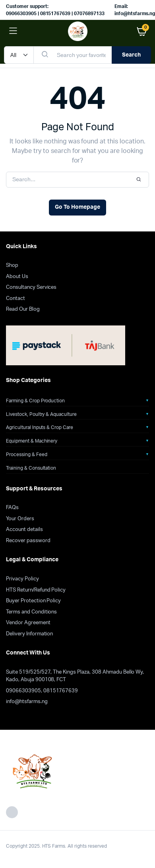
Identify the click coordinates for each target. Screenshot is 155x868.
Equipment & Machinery (32, 441)
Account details (24, 530)
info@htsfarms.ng (27, 702)
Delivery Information (29, 634)
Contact (15, 299)
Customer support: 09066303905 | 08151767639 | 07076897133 (55, 10)
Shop (12, 265)
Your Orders (20, 519)
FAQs (12, 508)
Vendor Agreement (28, 623)
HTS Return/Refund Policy (36, 590)
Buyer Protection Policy (33, 601)
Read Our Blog (23, 309)
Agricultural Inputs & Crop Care (40, 427)
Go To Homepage (77, 207)
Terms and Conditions (31, 612)
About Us (17, 277)
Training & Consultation (31, 468)
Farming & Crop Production (35, 401)
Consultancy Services (31, 287)
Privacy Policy (22, 579)
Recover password (28, 541)
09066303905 (23, 691)
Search (131, 55)
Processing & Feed (27, 455)
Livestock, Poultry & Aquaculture (41, 414)
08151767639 (61, 691)
